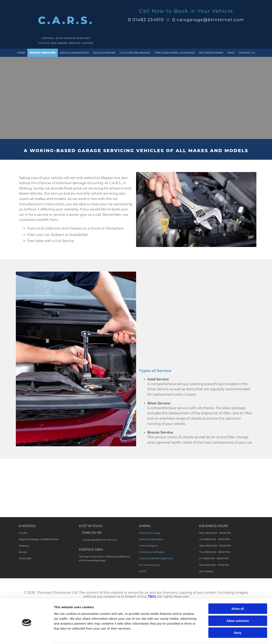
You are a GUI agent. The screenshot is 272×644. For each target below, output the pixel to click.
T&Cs (152, 597)
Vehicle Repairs (104, 53)
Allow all (238, 514)
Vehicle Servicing (43, 53)
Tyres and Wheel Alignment (175, 53)
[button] (226, 485)
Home (21, 53)
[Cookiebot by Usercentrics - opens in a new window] (27, 557)
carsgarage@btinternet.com (210, 20)
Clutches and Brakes (135, 53)
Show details (216, 556)
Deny (238, 538)
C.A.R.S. (66, 20)
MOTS (231, 53)
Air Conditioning (211, 53)
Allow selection (238, 526)
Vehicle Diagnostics (74, 53)
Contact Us (247, 53)
